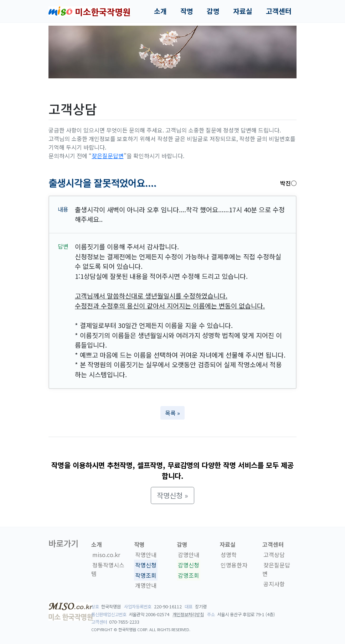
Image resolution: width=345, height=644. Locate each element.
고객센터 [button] (279, 11)
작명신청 (146, 565)
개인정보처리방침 (188, 614)
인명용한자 (234, 565)
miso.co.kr (106, 555)
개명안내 (146, 586)
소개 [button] (160, 11)
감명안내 (189, 555)
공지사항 (274, 584)
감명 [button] (213, 11)
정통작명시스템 (108, 569)
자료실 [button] (243, 11)
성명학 (229, 555)
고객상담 (274, 555)
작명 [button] (187, 11)
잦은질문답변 (108, 156)
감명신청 (189, 565)
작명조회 (146, 575)
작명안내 (146, 555)
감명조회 (189, 575)
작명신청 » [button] (172, 495)
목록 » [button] (172, 413)
